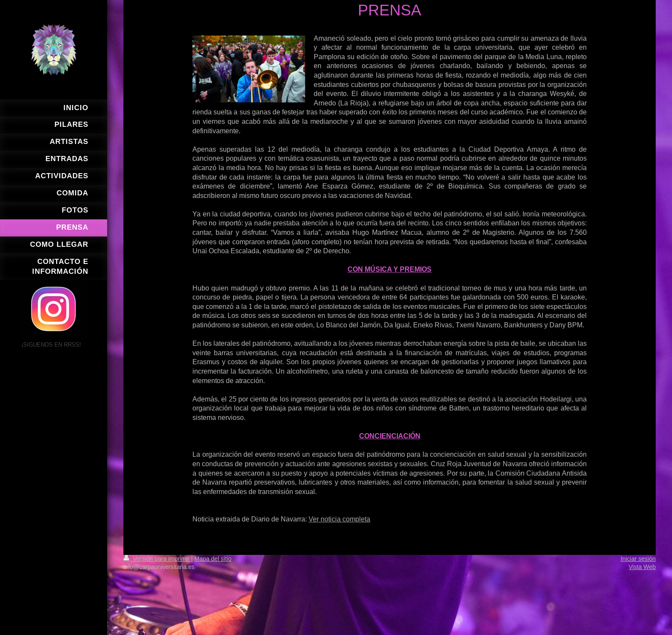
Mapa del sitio (213, 559)
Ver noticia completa (339, 519)
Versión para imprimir (157, 559)
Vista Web (642, 567)
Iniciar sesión (638, 559)
